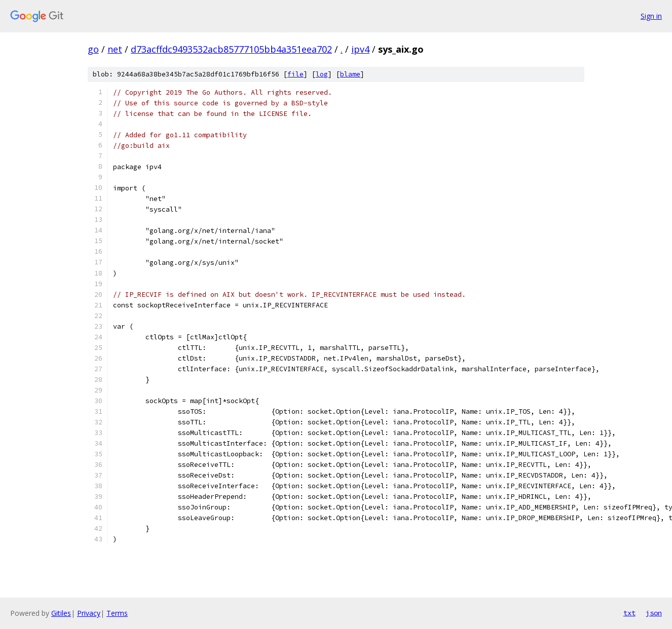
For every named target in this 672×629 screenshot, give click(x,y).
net (115, 49)
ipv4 (360, 49)
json (654, 613)
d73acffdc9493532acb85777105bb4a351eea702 (231, 49)
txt (629, 613)
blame (350, 74)
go (93, 49)
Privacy (89, 613)
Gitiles (61, 613)
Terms (117, 613)
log (322, 74)
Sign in (651, 16)
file (295, 74)
